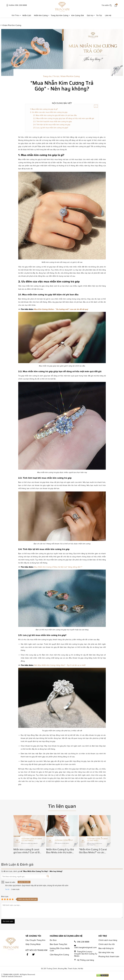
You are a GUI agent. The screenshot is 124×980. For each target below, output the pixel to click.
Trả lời (7, 889)
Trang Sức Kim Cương (60, 15)
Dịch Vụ (91, 15)
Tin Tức (99, 15)
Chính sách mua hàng (108, 940)
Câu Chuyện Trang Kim (35, 940)
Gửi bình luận (8, 921)
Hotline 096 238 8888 (17, 5)
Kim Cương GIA (78, 15)
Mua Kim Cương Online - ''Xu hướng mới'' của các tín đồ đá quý (61, 309)
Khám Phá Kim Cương (12, 25)
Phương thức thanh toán (109, 957)
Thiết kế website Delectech (12, 977)
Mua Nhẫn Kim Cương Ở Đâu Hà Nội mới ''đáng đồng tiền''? (58, 567)
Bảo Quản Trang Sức (59, 944)
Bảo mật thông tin (106, 948)
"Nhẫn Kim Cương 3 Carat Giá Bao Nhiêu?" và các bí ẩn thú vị (93, 851)
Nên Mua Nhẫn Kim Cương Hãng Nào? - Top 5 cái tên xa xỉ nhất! (60, 665)
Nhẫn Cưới (27, 15)
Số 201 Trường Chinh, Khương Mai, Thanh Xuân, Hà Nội (62, 969)
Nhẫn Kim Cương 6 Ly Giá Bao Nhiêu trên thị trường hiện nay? (60, 851)
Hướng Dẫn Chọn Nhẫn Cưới (60, 949)
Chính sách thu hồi (107, 944)
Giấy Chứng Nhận (33, 944)
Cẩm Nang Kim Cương (59, 955)
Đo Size (53, 940)
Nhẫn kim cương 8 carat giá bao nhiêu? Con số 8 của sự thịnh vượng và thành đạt (27, 851)
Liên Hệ (108, 15)
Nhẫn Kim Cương (42, 15)
